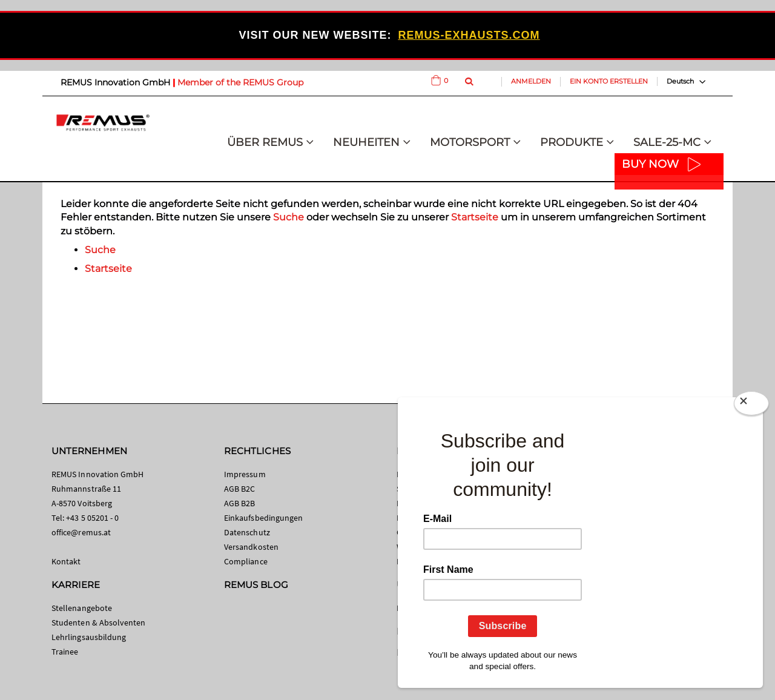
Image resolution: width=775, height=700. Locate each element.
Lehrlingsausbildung (89, 637)
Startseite (475, 217)
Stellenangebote (82, 608)
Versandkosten (251, 547)
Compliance (246, 561)
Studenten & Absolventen (99, 622)
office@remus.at (81, 532)
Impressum (245, 474)
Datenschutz (247, 532)
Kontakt (66, 561)
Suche (289, 217)
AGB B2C (239, 489)
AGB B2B (239, 503)
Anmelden (531, 81)
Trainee (65, 652)
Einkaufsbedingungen (263, 518)
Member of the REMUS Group (240, 82)
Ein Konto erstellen (609, 81)
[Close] (751, 406)
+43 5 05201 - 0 (92, 518)
